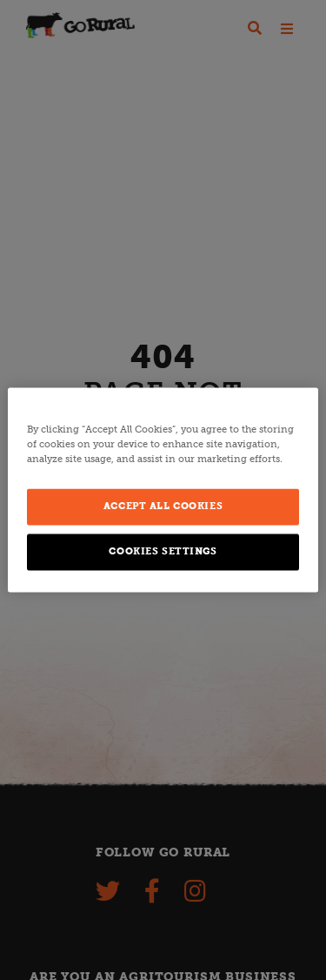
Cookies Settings (163, 552)
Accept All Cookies (163, 507)
